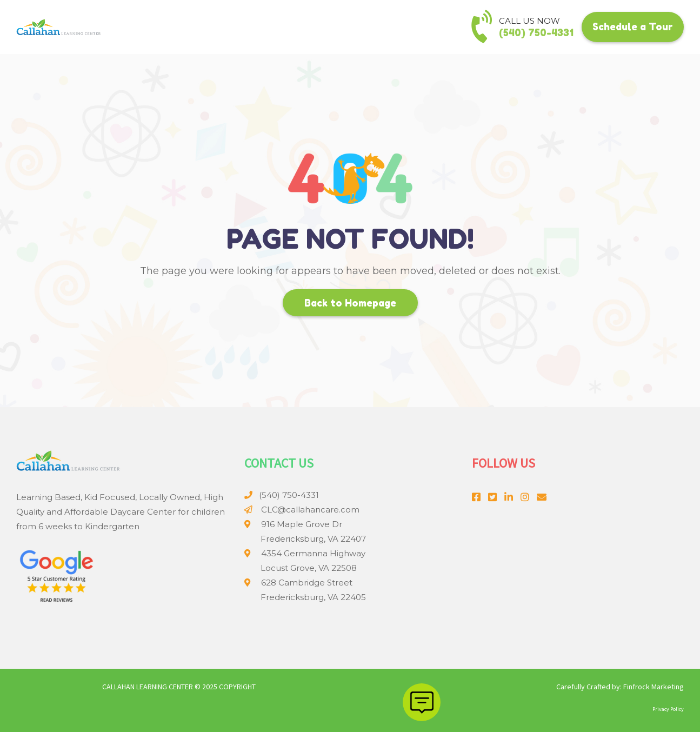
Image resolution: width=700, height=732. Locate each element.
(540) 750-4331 (536, 32)
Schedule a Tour (633, 26)
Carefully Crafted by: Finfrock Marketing (620, 687)
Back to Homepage (350, 303)
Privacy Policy (668, 709)
